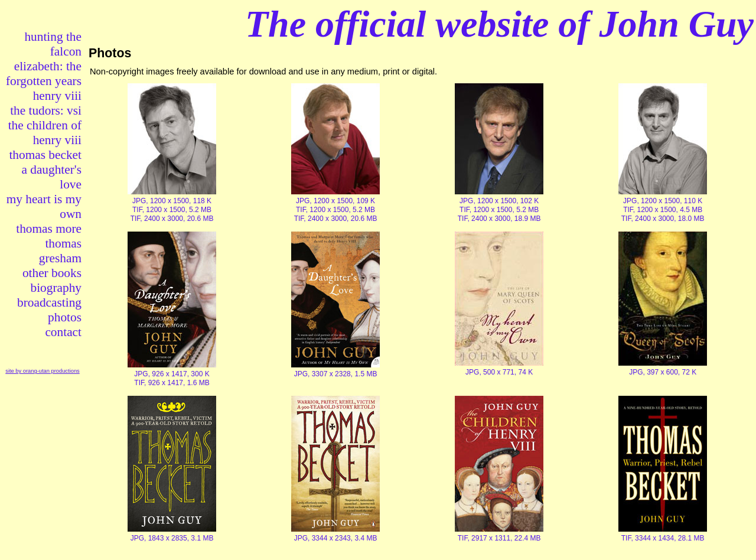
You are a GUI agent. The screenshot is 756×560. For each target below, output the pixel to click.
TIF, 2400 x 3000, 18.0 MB (663, 219)
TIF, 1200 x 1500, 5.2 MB (172, 210)
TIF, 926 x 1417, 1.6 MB (172, 383)
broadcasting (49, 302)
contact (63, 332)
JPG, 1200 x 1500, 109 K (335, 201)
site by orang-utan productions (43, 371)
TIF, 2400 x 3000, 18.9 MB (499, 219)
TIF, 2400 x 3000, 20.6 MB (172, 219)
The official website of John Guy (499, 24)
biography (56, 288)
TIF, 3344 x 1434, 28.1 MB (663, 538)
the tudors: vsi (46, 110)
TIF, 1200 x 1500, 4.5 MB (663, 210)
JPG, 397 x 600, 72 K (663, 372)
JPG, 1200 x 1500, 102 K (499, 201)
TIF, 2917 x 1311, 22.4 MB (499, 538)
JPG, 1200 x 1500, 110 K (663, 201)
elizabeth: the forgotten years (44, 74)
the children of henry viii (45, 133)
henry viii (57, 96)
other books (52, 273)
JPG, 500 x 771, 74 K (499, 372)
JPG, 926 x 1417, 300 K (172, 374)
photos (65, 317)
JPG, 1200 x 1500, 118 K (172, 201)
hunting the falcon (53, 44)
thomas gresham (60, 251)
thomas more (49, 229)
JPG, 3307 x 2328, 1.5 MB (336, 374)
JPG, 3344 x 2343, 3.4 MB (336, 538)
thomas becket (45, 155)
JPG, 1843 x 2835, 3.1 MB (172, 538)
